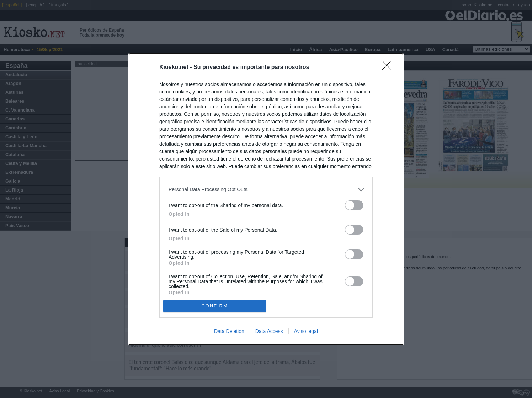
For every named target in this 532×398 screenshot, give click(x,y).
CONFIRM (215, 306)
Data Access (269, 331)
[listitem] (266, 190)
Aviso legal (306, 331)
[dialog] (266, 199)
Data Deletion (229, 331)
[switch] (354, 205)
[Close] (389, 68)
